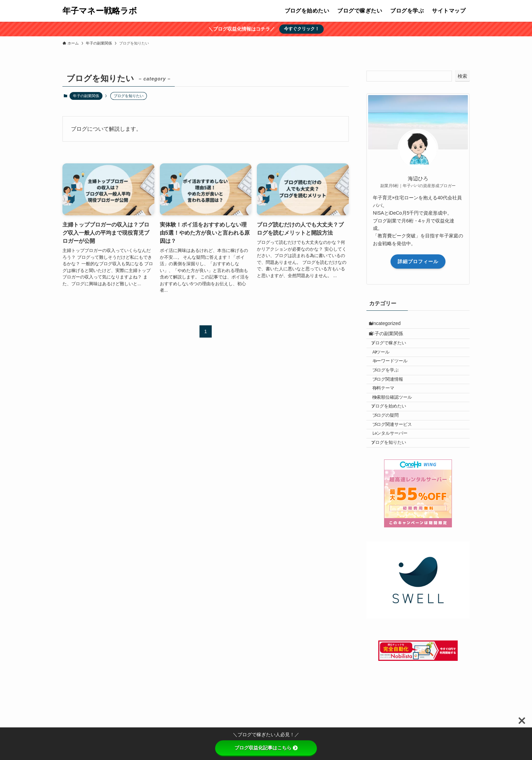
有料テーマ (391, 417)
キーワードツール (398, 378)
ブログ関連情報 (396, 404)
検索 (462, 76)
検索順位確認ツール (400, 429)
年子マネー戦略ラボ (100, 11)
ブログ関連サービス (400, 468)
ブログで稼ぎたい (395, 353)
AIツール (389, 366)
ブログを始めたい (395, 442)
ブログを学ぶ (394, 391)
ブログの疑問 (394, 455)
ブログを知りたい (395, 493)
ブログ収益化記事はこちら (266, 748)
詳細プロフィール (418, 261)
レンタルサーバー (398, 480)
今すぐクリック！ (302, 29)
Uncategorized (390, 325)
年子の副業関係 (86, 96)
